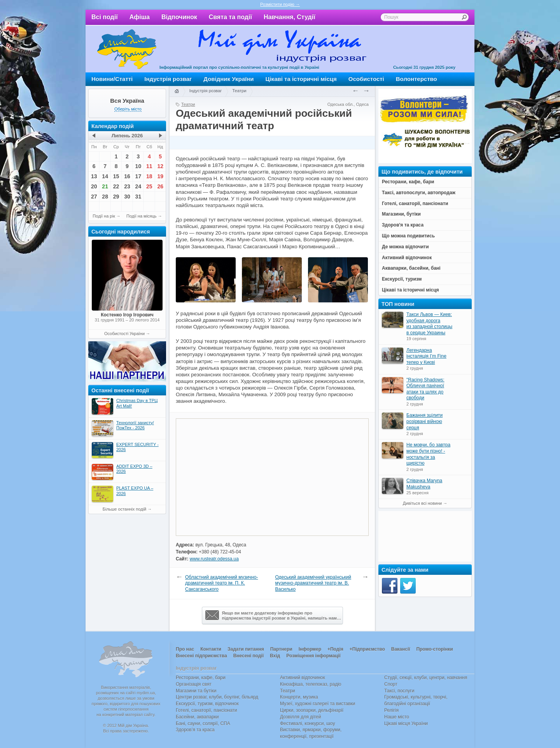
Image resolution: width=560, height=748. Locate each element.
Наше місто (397, 717)
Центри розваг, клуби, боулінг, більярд (217, 697)
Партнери (281, 649)
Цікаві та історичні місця (301, 79)
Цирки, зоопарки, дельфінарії (312, 710)
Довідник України (228, 79)
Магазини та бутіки (196, 691)
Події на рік (104, 216)
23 (127, 186)
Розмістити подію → (280, 4)
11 (149, 166)
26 (160, 186)
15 (116, 176)
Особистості (366, 79)
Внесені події (248, 656)
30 (127, 197)
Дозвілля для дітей (300, 717)
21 (105, 186)
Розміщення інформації (313, 656)
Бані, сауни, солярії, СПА (203, 723)
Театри (239, 91)
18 (149, 176)
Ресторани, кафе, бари (201, 678)
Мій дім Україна (127, 49)
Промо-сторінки (434, 649)
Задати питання (246, 649)
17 (138, 176)
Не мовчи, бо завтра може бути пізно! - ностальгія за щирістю (428, 454)
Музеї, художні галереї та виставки (318, 704)
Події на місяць (142, 216)
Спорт (391, 684)
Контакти (211, 649)
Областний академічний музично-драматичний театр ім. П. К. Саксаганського (221, 583)
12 (160, 166)
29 (116, 197)
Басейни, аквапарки (197, 717)
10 (138, 166)
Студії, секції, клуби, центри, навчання (426, 678)
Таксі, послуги (399, 691)
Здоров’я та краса (195, 730)
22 (116, 186)
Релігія (391, 710)
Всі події (105, 17)
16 (127, 176)
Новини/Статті (112, 79)
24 (138, 186)
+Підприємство (367, 649)
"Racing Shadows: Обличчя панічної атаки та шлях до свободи (425, 389)
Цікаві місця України (406, 723)
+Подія (335, 649)
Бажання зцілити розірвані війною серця (424, 421)
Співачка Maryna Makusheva (424, 484)
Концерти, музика (299, 697)
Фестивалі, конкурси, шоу (307, 723)
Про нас (185, 649)
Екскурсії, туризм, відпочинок (207, 704)
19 (160, 176)
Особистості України (124, 334)
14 (105, 176)
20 (94, 186)
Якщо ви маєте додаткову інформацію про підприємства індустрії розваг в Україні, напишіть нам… (273, 615)
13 (94, 176)
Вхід (275, 656)
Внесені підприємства (201, 656)
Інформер (310, 649)
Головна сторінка (177, 91)
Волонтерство (416, 79)
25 (149, 186)
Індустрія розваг (168, 79)
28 (105, 197)
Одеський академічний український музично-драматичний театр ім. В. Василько (313, 583)
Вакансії (401, 649)
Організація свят (194, 684)
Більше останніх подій (124, 509)
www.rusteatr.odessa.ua (214, 559)
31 (138, 197)
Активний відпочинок (303, 678)
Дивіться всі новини (422, 503)
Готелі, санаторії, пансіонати (206, 710)
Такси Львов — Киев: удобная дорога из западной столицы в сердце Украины (429, 324)
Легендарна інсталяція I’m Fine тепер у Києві (426, 356)
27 (94, 197)
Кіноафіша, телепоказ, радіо (311, 684)
